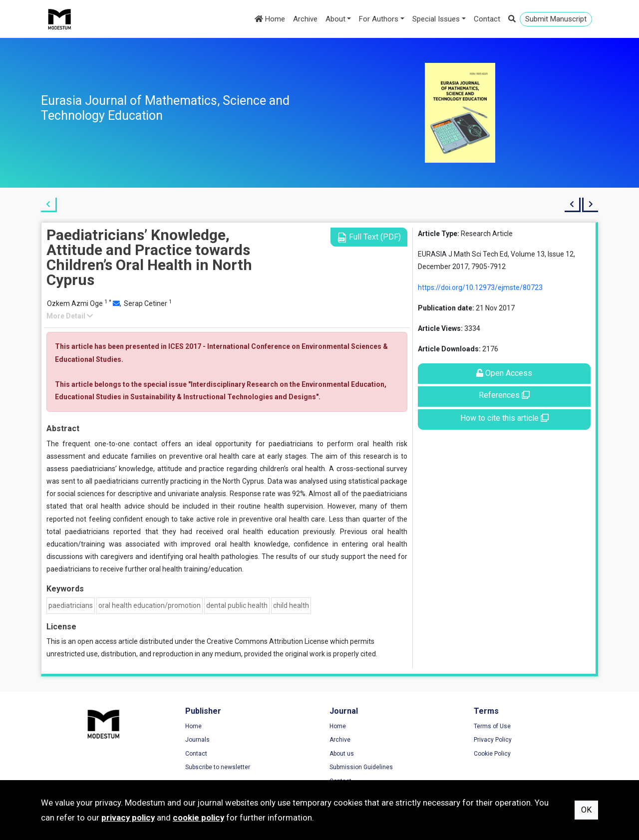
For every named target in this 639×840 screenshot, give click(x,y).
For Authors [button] (379, 19)
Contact (487, 19)
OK (586, 810)
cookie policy (198, 818)
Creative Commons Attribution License (268, 641)
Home (270, 19)
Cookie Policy (492, 754)
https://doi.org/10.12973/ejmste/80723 (480, 287)
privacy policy (128, 818)
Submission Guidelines (361, 767)
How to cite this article (504, 418)
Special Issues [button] (436, 19)
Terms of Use (492, 726)
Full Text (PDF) (369, 237)
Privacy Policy (493, 740)
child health (291, 605)
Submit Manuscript (556, 19)
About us (342, 754)
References (504, 395)
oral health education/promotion (150, 605)
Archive (305, 19)
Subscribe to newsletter (218, 767)
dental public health (237, 605)
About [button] (335, 19)
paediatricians (71, 605)
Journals (197, 740)
